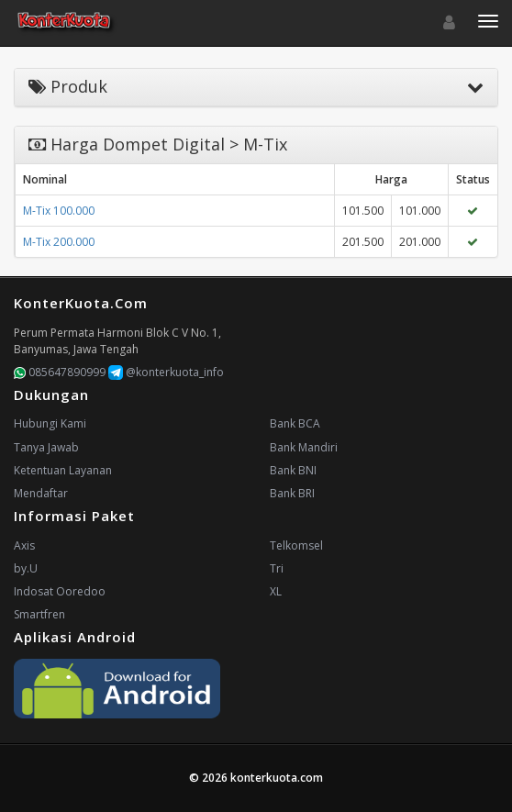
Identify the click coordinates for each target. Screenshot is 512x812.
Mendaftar (41, 493)
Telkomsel (296, 545)
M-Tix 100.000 (59, 211)
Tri (277, 568)
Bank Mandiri (304, 447)
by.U (26, 568)
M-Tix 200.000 (59, 242)
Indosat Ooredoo (60, 591)
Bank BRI (292, 493)
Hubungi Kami (50, 423)
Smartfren (39, 614)
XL (276, 591)
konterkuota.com (277, 778)
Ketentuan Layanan (63, 470)
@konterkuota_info (166, 372)
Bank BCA (295, 423)
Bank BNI (293, 470)
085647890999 (60, 372)
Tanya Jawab (46, 447)
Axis (24, 545)
